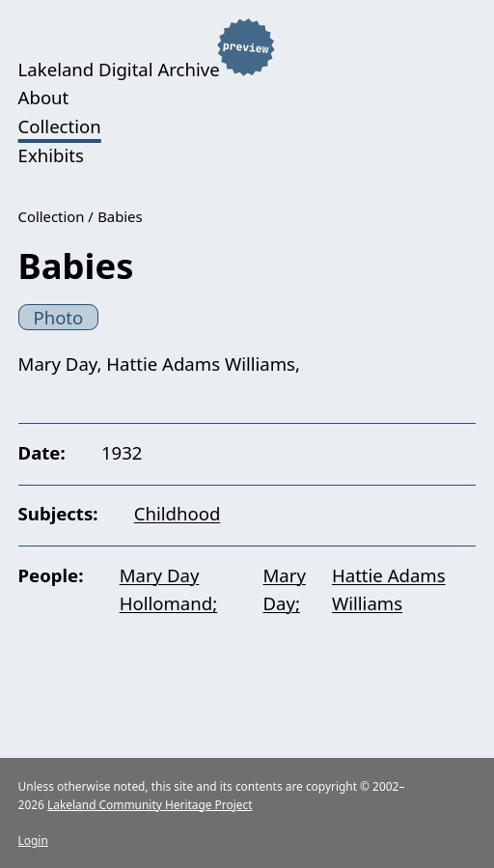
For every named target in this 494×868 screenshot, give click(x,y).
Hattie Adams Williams (389, 589)
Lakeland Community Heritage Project (150, 804)
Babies (120, 216)
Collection (60, 126)
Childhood (178, 513)
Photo (58, 317)
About (44, 97)
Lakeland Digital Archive (119, 68)
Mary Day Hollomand (166, 589)
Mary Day (285, 589)
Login (33, 840)
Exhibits (51, 155)
